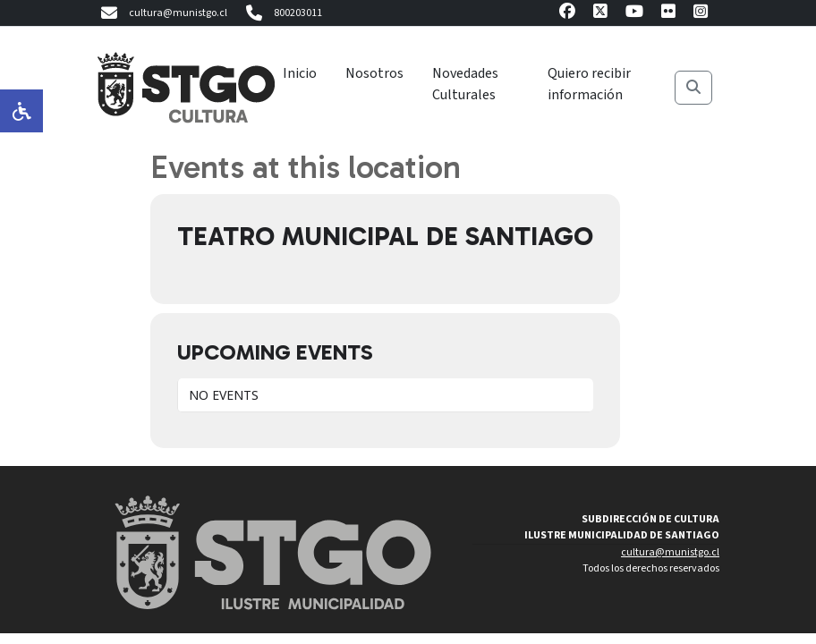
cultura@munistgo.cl (162, 13)
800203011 (282, 13)
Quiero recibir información (589, 84)
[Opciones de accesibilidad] (21, 111)
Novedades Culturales (465, 84)
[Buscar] (693, 88)
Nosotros (374, 73)
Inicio (300, 73)
